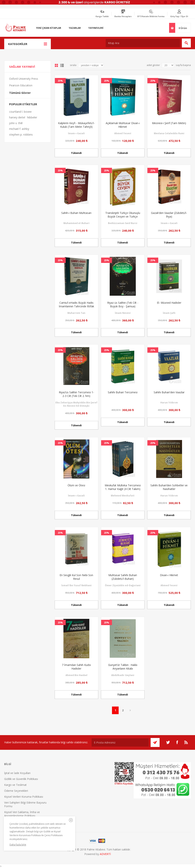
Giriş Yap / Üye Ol (179, 16)
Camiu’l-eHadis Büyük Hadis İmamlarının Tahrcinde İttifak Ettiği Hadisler (76, 306)
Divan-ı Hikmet (169, 575)
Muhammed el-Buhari (76, 223)
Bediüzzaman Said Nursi (123, 223)
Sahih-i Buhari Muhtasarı (76, 213)
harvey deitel (17, 117)
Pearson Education (21, 85)
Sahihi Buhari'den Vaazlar (169, 392)
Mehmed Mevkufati (123, 496)
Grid (56, 65)
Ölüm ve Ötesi (76, 485)
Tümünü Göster (20, 93)
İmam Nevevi (123, 313)
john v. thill (16, 123)
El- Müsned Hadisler (169, 303)
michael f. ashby (19, 129)
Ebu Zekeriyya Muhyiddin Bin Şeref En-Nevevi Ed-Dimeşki (76, 404)
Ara (186, 43)
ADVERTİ (105, 854)
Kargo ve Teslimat (15, 785)
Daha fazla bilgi (18, 845)
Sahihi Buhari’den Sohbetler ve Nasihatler (169, 487)
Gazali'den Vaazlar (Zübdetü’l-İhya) (169, 215)
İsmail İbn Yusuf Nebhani (76, 585)
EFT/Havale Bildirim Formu (151, 16)
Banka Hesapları (123, 16)
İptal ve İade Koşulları (17, 773)
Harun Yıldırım (169, 403)
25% (60, 81)
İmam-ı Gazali (76, 133)
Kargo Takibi (102, 16)
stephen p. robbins (21, 134)
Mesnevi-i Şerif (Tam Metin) (169, 123)
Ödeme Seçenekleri (16, 791)
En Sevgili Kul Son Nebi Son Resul (76, 577)
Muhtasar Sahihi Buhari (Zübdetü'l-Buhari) (123, 577)
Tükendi (76, 153)
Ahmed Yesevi (123, 133)
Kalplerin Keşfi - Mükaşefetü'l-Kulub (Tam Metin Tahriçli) (76, 125)
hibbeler (32, 117)
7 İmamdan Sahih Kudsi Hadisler (76, 667)
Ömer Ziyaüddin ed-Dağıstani (123, 585)
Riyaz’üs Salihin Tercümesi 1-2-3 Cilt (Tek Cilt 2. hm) (76, 394)
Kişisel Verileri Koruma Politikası (24, 797)
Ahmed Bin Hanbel (76, 675)
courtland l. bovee (20, 112)
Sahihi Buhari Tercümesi (123, 392)
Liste (62, 65)
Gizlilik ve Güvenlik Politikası (21, 779)
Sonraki (130, 710)
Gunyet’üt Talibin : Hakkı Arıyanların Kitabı (123, 667)
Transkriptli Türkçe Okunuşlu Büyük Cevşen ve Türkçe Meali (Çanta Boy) (123, 216)
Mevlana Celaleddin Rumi (169, 133)
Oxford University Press (24, 79)
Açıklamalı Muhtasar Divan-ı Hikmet (123, 125)
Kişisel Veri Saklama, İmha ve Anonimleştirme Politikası (22, 814)
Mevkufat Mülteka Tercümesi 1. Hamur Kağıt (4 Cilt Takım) (123, 487)
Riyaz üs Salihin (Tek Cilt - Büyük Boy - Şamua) (123, 304)
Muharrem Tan (76, 313)
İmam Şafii (169, 313)
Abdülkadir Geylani (123, 675)
